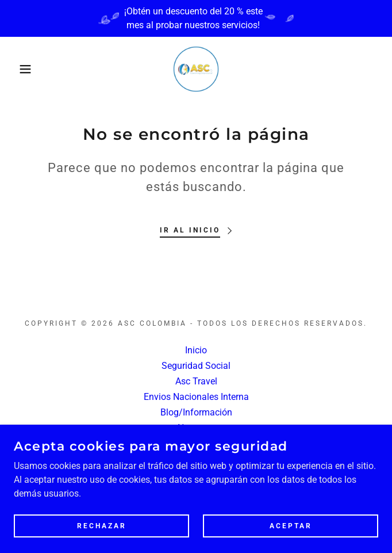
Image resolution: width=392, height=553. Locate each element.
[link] (196, 69)
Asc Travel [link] (196, 381)
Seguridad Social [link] (196, 366)
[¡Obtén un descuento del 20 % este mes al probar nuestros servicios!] (196, 18)
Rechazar (102, 525)
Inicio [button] (196, 350)
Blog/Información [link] (196, 412)
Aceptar (291, 525)
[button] (26, 69)
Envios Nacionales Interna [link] (196, 397)
